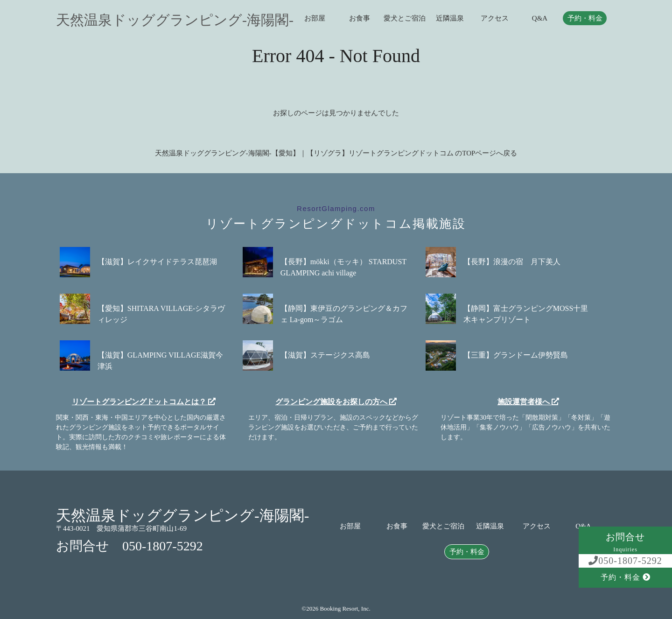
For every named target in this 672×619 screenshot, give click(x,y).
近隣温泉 (450, 18)
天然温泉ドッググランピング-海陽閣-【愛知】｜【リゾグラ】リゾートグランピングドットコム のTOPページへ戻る (336, 153)
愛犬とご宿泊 (405, 18)
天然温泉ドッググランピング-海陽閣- (175, 20)
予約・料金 (585, 18)
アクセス (495, 18)
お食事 (360, 18)
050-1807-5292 (625, 561)
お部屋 (315, 18)
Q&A (540, 18)
